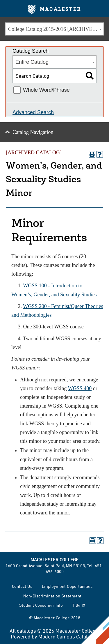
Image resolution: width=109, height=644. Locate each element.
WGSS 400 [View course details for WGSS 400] (80, 388)
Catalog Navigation (33, 132)
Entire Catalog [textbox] (32, 62)
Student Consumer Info (41, 605)
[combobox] (54, 29)
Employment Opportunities (67, 586)
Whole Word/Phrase (46, 90)
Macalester (54, 10)
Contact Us (22, 586)
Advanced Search (33, 112)
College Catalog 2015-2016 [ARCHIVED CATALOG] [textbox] (56, 29)
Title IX (79, 605)
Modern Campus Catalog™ (68, 636)
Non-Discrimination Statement (52, 596)
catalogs (26, 631)
